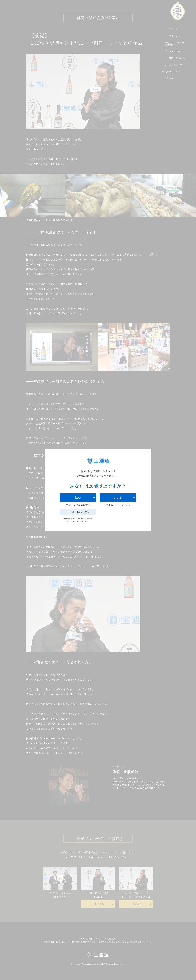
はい (78, 498)
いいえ (118, 498)
